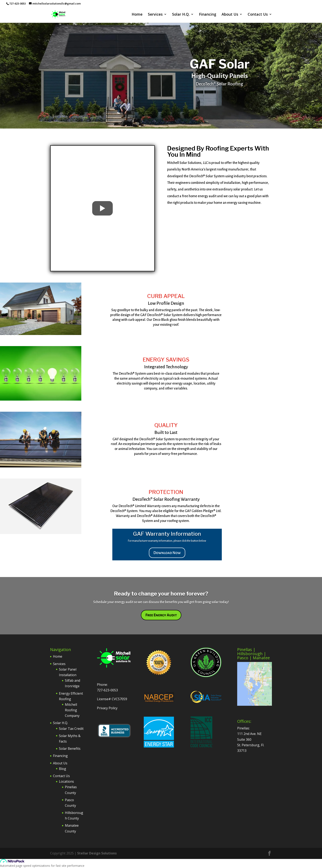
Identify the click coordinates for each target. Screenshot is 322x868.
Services (155, 15)
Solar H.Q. (181, 15)
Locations (66, 781)
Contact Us (258, 15)
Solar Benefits (70, 749)
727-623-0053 (107, 690)
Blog (63, 769)
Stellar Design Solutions (97, 853)
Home (137, 15)
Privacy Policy (107, 708)
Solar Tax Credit (71, 729)
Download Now (167, 553)
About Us (230, 15)
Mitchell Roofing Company (72, 710)
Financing (208, 15)
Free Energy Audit (161, 615)
